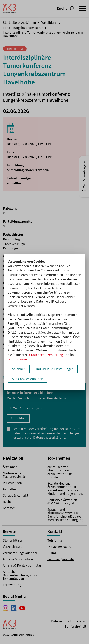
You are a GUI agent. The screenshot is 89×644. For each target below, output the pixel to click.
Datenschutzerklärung (47, 355)
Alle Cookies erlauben (27, 379)
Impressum (19, 359)
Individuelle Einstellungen (55, 369)
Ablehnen (19, 369)
